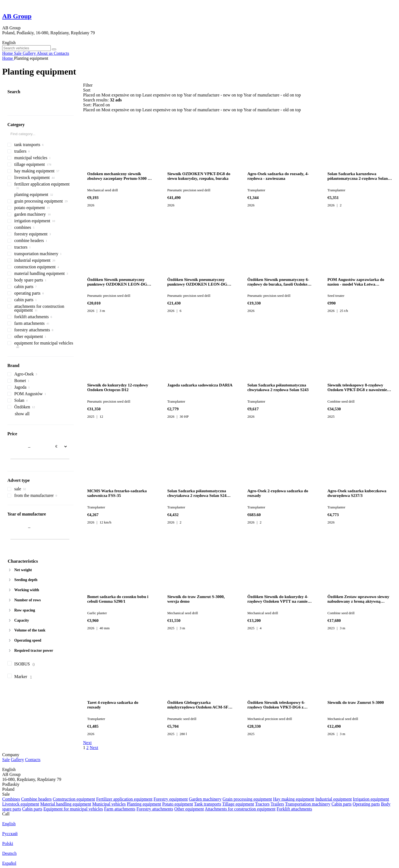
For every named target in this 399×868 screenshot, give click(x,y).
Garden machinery (205, 799)
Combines (11, 799)
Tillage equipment (238, 804)
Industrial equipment (334, 799)
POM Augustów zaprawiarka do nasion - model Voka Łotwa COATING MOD (356, 282)
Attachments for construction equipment (240, 809)
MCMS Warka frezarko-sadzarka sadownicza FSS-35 (117, 493)
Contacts (33, 760)
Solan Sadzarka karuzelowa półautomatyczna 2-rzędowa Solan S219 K (358, 176)
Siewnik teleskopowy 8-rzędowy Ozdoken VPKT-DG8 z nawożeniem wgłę (359, 388)
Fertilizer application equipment (124, 799)
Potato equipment (177, 804)
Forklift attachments (294, 809)
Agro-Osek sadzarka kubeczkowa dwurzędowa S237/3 (357, 493)
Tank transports (208, 804)
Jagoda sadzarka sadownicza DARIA (200, 385)
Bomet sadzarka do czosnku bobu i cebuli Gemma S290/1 (118, 599)
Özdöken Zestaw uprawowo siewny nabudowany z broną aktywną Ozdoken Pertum (358, 599)
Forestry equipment (171, 799)
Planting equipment (144, 804)
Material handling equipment (66, 804)
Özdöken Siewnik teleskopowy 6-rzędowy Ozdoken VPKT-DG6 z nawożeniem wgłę (276, 705)
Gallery (18, 760)
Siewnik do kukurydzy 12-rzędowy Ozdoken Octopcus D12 (118, 387)
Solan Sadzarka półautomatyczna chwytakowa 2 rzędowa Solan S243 (278, 387)
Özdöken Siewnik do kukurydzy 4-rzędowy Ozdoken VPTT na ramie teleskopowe (278, 599)
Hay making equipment (294, 799)
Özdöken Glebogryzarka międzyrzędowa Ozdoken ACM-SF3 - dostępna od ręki (199, 705)
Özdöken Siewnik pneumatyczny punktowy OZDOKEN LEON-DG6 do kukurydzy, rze (118, 282)
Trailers (277, 804)
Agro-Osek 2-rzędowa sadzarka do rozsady (278, 493)
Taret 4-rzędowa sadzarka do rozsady (113, 705)
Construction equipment (74, 799)
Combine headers (36, 799)
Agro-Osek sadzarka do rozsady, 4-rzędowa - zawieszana (278, 176)
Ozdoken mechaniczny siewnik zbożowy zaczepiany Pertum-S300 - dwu (118, 176)
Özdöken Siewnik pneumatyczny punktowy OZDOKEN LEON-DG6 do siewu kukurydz (198, 282)
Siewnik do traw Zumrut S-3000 (356, 702)
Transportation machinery (308, 804)
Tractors (262, 804)
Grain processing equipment (247, 799)
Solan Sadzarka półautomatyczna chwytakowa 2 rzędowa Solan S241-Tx (199, 493)
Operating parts (366, 804)
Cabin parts (342, 804)
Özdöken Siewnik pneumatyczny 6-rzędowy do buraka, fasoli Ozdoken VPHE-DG (278, 282)
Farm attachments (120, 809)
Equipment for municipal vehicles (73, 809)
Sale (6, 760)
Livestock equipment (21, 804)
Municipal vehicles (109, 804)
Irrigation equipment (371, 799)
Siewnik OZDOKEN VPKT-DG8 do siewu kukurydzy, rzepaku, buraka (199, 176)
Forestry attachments (155, 809)
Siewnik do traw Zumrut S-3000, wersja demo (196, 599)
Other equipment (189, 809)
